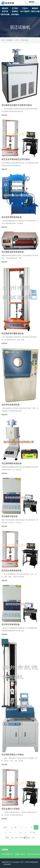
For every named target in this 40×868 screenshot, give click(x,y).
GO (33, 838)
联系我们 (15, 11)
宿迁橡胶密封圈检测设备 (13, 333)
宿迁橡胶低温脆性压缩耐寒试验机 (17, 105)
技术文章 (5, 11)
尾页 (7, 838)
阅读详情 (4, 115)
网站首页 (5, 8)
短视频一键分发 (20, 854)
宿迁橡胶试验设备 (10, 516)
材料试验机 (15, 14)
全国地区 (10, 40)
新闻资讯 (35, 8)
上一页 (14, 827)
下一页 (33, 832)
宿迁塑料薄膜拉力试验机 (13, 754)
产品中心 (25, 8)
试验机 (34, 864)
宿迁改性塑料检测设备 (12, 217)
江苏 (17, 40)
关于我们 (15, 8)
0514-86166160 (34, 4)
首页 (3, 40)
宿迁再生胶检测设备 (11, 624)
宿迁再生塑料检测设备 (12, 570)
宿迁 (22, 40)
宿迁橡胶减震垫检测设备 (13, 252)
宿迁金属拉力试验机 (11, 809)
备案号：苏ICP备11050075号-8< (21, 864)
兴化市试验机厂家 (7, 854)
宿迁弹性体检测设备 (11, 405)
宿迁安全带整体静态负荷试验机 (16, 159)
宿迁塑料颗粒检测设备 (12, 463)
